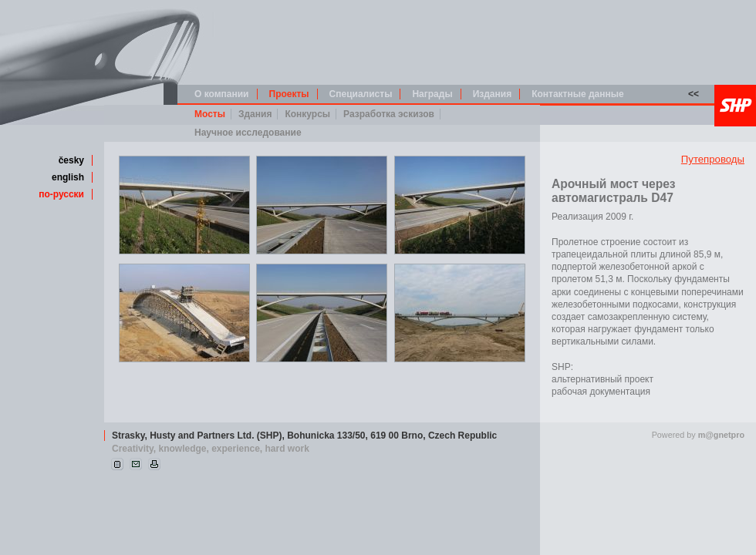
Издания (493, 94)
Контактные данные (578, 94)
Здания (255, 114)
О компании (222, 94)
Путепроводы (713, 159)
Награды (432, 94)
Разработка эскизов (389, 114)
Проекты (289, 94)
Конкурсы (307, 114)
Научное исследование (248, 133)
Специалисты (361, 94)
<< (694, 94)
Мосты (210, 114)
